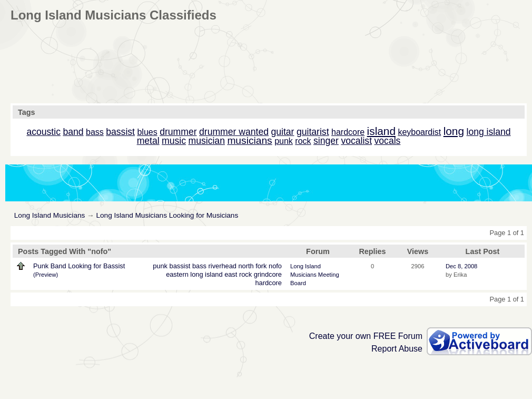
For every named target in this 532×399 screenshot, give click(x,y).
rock (245, 274)
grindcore (268, 274)
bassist (180, 266)
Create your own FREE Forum (366, 336)
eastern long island (194, 274)
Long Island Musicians (50, 215)
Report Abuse (397, 349)
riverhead (223, 266)
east (231, 274)
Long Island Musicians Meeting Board (315, 275)
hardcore (268, 283)
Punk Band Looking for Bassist (79, 266)
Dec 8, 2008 (461, 266)
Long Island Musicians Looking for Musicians (167, 215)
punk (160, 266)
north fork (252, 266)
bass (199, 266)
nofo (275, 266)
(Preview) (46, 275)
